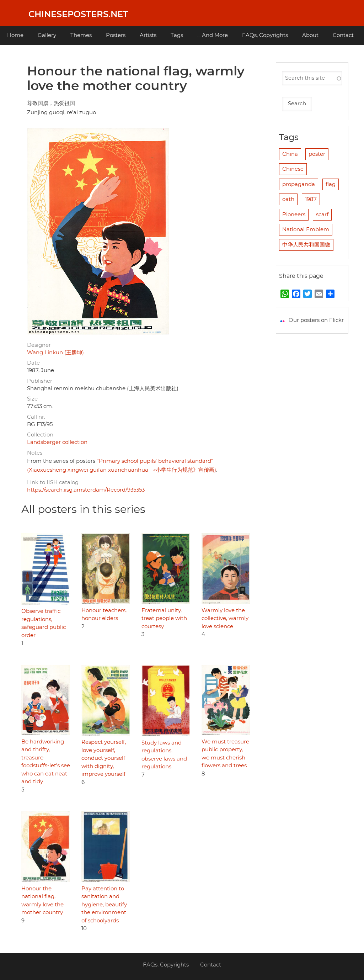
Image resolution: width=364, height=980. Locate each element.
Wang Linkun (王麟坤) (55, 353)
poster (317, 154)
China (290, 154)
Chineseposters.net (78, 15)
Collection (40, 435)
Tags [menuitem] (177, 35)
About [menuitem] (310, 35)
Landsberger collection (57, 442)
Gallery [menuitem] (47, 35)
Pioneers (294, 215)
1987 (311, 199)
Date (33, 363)
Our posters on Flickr (316, 320)
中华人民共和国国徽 (306, 245)
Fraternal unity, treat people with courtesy (164, 619)
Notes (35, 453)
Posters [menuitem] (116, 35)
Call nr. (36, 417)
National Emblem (306, 230)
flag (331, 184)
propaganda (299, 184)
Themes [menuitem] (81, 35)
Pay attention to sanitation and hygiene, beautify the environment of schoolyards (104, 905)
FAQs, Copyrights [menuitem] (265, 35)
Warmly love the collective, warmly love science (225, 619)
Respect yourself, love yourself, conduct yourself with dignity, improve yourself (104, 758)
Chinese (293, 169)
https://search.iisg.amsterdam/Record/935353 (86, 490)
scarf (322, 215)
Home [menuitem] (15, 35)
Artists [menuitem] (148, 35)
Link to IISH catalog (53, 483)
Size (32, 399)
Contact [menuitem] (343, 35)
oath (288, 199)
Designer (39, 345)
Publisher (40, 381)
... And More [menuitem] (213, 35)
